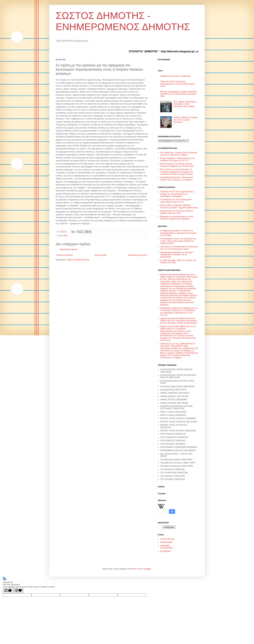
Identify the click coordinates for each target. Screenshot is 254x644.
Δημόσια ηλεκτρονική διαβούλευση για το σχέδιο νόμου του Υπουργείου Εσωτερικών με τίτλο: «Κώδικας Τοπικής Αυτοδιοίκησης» (179, 321)
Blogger (148, 569)
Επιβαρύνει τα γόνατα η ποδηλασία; (176, 76)
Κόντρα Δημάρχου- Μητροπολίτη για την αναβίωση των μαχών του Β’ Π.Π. (177, 159)
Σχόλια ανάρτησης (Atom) (78, 260)
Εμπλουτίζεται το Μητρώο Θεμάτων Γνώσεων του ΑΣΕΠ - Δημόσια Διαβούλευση (179, 206)
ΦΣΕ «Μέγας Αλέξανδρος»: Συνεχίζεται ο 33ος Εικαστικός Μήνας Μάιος (185, 104)
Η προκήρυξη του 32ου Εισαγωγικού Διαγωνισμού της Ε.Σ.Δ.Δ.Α (176, 201)
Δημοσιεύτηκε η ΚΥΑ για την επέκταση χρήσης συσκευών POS (177, 212)
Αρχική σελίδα (101, 255)
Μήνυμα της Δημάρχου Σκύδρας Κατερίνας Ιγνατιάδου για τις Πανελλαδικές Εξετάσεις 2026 (179, 94)
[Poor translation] (18, 591)
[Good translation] (8, 591)
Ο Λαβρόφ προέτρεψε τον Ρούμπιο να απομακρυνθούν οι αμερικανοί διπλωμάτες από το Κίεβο (179, 233)
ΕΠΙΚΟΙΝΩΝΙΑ (167, 542)
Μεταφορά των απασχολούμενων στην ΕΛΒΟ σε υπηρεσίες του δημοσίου (177, 218)
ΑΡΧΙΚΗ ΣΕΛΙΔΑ (167, 539)
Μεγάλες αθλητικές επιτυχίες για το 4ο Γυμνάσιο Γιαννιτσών (186, 120)
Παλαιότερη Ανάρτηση (138, 255)
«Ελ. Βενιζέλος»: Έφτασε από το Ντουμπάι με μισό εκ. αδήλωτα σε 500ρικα (179, 154)
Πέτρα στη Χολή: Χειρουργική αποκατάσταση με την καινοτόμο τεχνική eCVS (177, 84)
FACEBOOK (166, 551)
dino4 (134, 569)
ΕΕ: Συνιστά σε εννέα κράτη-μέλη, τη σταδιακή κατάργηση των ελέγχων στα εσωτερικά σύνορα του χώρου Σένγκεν (177, 172)
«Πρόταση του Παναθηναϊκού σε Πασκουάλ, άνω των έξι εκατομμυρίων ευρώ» (179, 248)
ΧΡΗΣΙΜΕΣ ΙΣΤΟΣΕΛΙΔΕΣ (166, 547)
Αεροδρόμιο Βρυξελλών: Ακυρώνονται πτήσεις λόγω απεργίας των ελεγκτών (177, 178)
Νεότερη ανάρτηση (65, 255)
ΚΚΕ (65, 236)
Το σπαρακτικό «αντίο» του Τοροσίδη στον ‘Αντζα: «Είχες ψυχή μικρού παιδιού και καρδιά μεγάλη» (178, 241)
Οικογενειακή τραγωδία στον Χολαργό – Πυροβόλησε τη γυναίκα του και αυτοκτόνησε (177, 255)
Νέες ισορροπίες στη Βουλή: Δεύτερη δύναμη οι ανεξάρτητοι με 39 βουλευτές (177, 165)
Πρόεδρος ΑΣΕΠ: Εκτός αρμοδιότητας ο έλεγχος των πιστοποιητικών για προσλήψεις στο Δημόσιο (177, 194)
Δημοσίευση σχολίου (69, 249)
